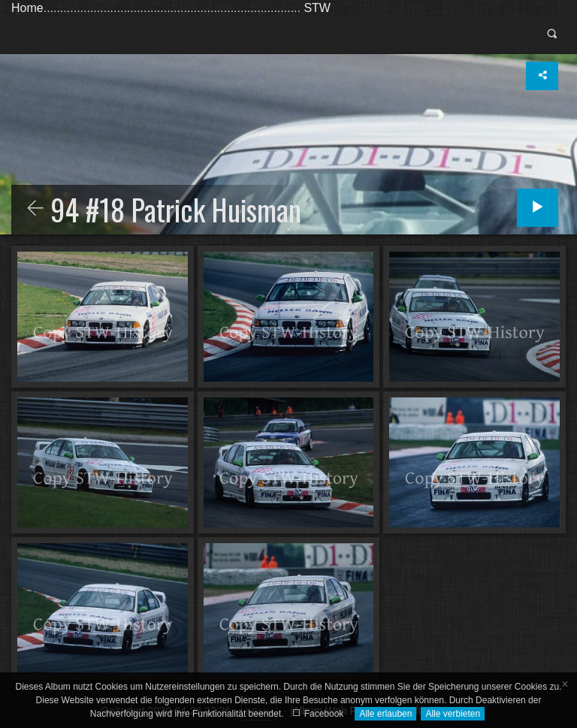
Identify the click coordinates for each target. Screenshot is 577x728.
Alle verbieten (453, 714)
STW (317, 8)
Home (27, 8)
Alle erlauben (385, 714)
